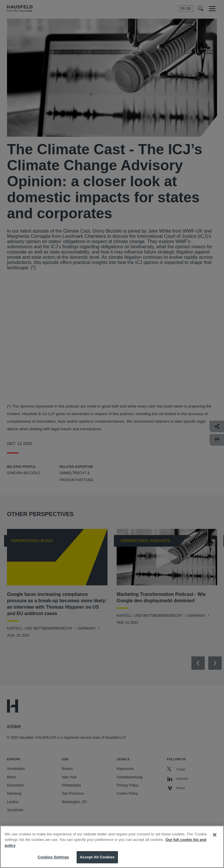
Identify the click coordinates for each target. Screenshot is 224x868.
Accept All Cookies (97, 857)
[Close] (215, 835)
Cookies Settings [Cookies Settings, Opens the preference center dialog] (53, 857)
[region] (112, 847)
